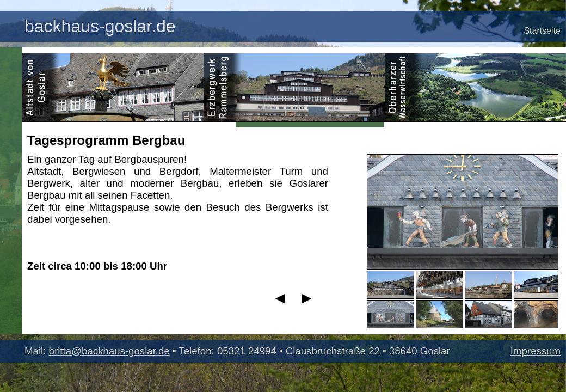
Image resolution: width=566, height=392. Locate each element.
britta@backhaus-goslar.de (109, 351)
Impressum (536, 351)
